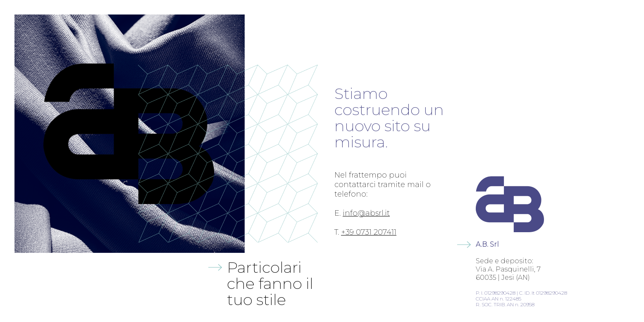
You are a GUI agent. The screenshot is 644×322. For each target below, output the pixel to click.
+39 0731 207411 (369, 232)
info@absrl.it (366, 213)
